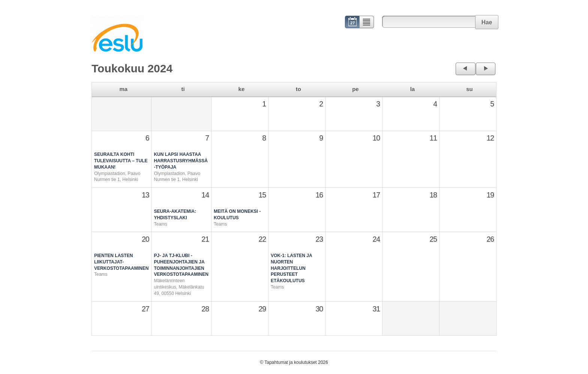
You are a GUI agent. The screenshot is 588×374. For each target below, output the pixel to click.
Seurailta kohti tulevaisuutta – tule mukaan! (121, 161)
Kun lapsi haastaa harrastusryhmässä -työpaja (181, 161)
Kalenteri (352, 23)
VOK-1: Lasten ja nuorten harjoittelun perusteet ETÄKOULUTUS (291, 268)
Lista (367, 23)
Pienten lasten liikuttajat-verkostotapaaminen (121, 262)
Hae (487, 22)
